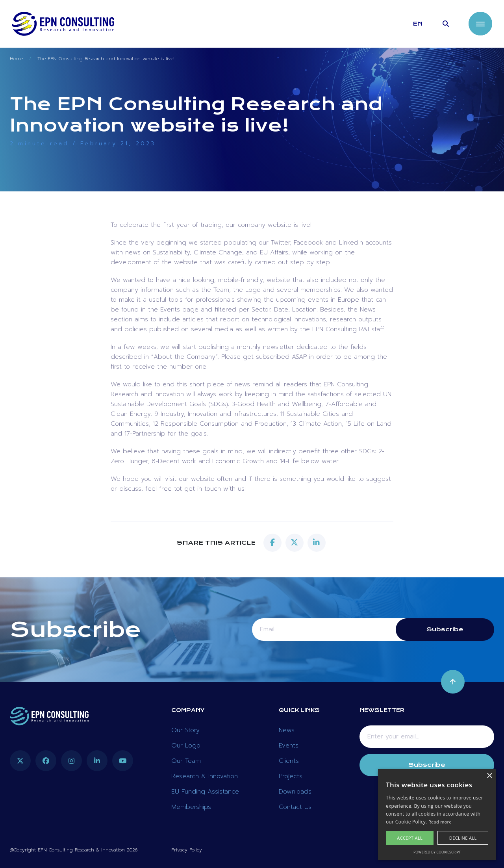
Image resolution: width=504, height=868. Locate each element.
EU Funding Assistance (205, 792)
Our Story (185, 730)
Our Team (186, 761)
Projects (291, 776)
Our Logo (186, 746)
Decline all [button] (463, 838)
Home (16, 59)
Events (289, 746)
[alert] (437, 815)
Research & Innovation (205, 776)
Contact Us (295, 807)
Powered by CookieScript (437, 852)
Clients (289, 761)
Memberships (191, 807)
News (287, 730)
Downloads (295, 792)
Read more (440, 822)
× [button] (489, 776)
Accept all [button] (410, 838)
